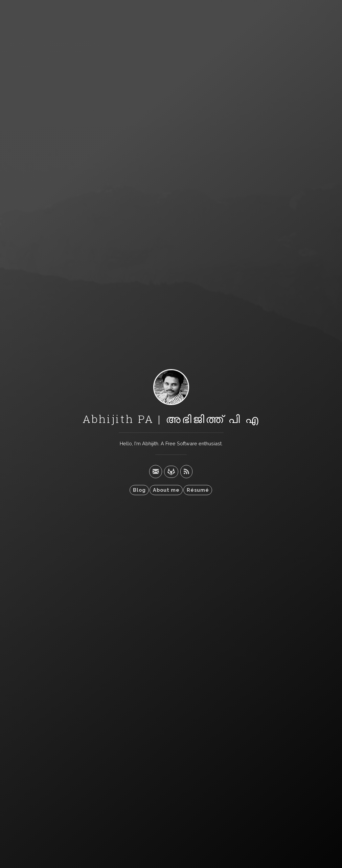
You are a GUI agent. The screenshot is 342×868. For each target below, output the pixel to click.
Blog (139, 490)
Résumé (198, 490)
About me (166, 490)
